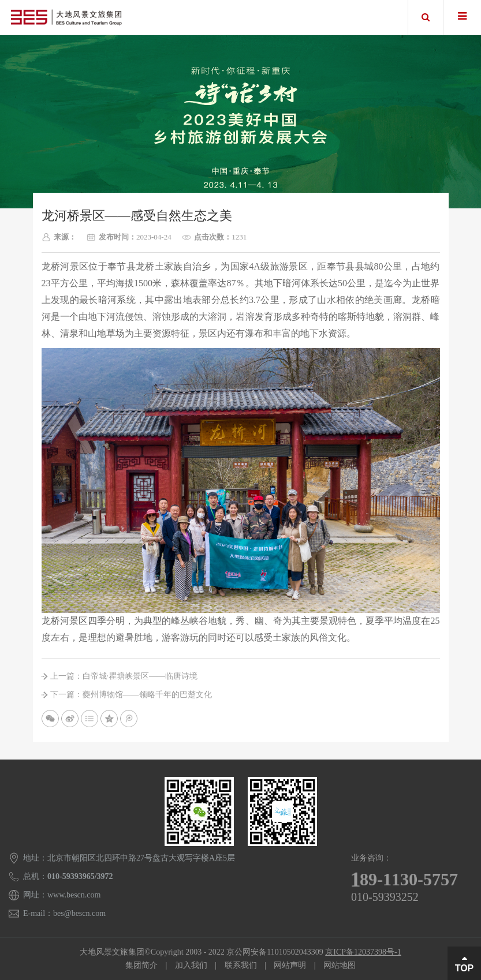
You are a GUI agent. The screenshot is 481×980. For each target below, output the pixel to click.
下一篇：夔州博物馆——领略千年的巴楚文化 (131, 695)
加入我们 (191, 965)
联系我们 (241, 965)
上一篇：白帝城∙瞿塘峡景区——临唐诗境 (124, 676)
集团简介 (141, 965)
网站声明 (290, 965)
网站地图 (340, 965)
